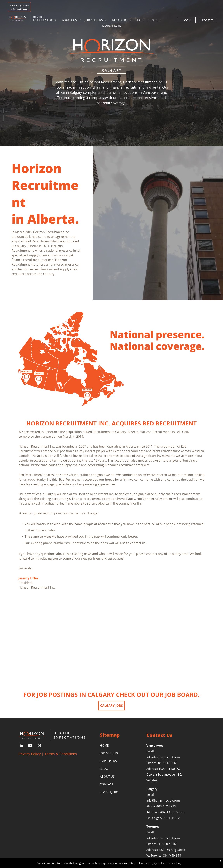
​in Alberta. (45, 219)
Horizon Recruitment (45, 185)
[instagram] (39, 746)
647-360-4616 (166, 844)
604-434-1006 (166, 763)
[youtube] (30, 746)
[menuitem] (71, 20)
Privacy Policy (30, 754)
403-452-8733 (166, 806)
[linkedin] (21, 746)
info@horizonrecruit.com (163, 757)
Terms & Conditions (61, 754)
